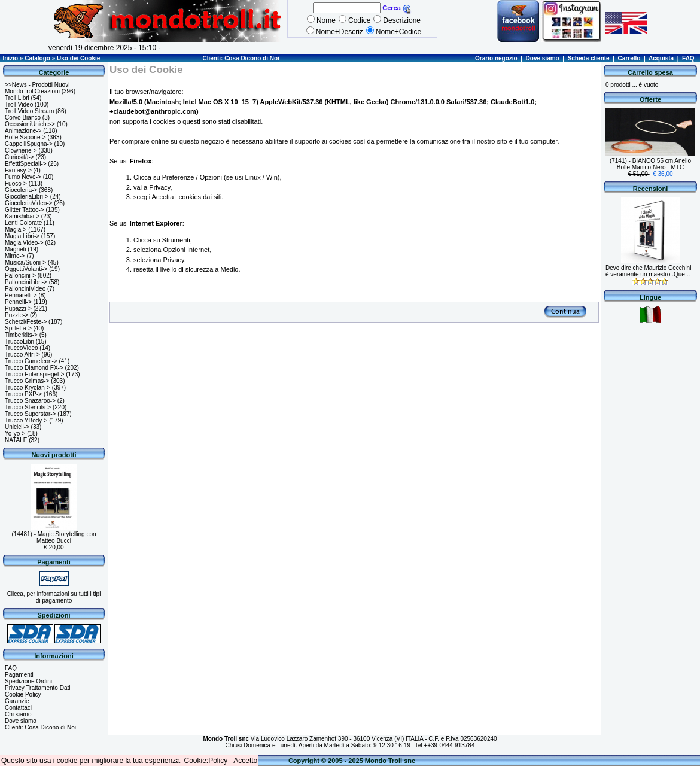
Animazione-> (23, 131)
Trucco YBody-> (26, 420)
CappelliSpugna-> (29, 144)
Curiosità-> (19, 157)
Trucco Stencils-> (28, 407)
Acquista (661, 58)
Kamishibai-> (22, 216)
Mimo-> (15, 256)
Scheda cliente (589, 58)
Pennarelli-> (21, 295)
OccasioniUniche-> (30, 124)
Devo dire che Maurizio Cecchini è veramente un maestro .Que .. (648, 271)
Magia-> (16, 230)
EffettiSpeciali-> (26, 164)
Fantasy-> (18, 170)
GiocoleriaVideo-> (29, 203)
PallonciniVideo (25, 289)
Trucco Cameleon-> (31, 361)
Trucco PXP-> (23, 394)
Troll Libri (17, 98)
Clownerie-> (21, 151)
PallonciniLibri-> (26, 282)
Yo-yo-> (15, 434)
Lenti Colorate (23, 223)
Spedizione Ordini (28, 681)
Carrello (629, 58)
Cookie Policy (23, 694)
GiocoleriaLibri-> (27, 197)
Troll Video (19, 104)
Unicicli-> (17, 427)
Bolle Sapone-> (25, 137)
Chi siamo (18, 714)
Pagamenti (19, 675)
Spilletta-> (18, 328)
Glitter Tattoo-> (25, 210)
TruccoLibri (19, 341)
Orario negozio (496, 58)
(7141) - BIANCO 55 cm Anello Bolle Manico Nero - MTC (650, 164)
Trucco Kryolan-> (28, 387)
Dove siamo (543, 58)
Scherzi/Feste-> (26, 322)
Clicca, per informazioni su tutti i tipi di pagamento (54, 597)
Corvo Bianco (23, 118)
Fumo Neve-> (23, 177)
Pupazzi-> (18, 308)
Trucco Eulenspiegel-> (34, 374)
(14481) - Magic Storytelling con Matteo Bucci (54, 537)
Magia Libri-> (22, 236)
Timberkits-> (21, 335)
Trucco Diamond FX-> (34, 368)
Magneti (16, 249)
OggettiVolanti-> (26, 269)
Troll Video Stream (29, 111)
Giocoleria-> (21, 190)
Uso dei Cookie (78, 58)
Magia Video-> (24, 243)
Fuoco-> (16, 183)
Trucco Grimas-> (27, 381)
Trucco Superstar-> (31, 414)
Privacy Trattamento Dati (37, 688)
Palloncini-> (20, 276)
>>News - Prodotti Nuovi (37, 85)
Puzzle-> (16, 315)
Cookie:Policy (206, 761)
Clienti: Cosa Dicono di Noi (241, 58)
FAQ (688, 58)
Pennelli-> (18, 302)
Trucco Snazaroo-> (30, 401)
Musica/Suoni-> (25, 262)
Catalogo (37, 58)
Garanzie (17, 701)
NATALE (16, 440)
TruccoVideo (22, 348)
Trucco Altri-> (22, 355)
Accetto (245, 761)
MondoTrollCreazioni (32, 91)
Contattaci (18, 708)
